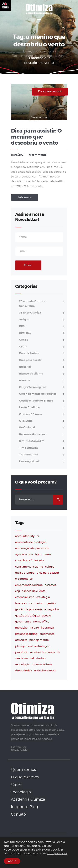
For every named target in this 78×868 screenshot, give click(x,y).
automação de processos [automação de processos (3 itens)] (32, 548)
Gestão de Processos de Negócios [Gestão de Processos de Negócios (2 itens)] (37, 609)
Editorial (25, 367)
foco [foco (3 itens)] (32, 603)
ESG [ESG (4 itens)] (17, 591)
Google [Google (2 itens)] (46, 616)
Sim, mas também (32, 441)
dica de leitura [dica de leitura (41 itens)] (25, 573)
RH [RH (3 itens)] (58, 652)
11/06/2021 (18, 155)
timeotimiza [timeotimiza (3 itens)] (24, 671)
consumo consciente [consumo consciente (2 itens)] (29, 567)
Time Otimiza (28, 448)
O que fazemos (25, 777)
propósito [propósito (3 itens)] (22, 652)
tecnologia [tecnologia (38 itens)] (22, 665)
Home (26, 51)
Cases (16, 785)
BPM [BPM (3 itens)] (38, 555)
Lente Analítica (29, 407)
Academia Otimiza (28, 800)
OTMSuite (26, 421)
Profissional (27, 428)
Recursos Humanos (32, 435)
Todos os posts (44, 51)
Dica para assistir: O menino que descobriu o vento (36, 137)
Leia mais (24, 198)
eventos (24, 380)
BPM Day (25, 333)
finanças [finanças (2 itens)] (21, 603)
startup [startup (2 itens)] (41, 658)
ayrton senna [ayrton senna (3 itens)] (24, 555)
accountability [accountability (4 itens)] (25, 536)
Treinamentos (29, 455)
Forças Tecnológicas (33, 387)
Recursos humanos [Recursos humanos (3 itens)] (42, 652)
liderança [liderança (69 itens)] (47, 628)
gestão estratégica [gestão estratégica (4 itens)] (27, 616)
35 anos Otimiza (30, 313)
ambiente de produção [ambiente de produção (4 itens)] (31, 542)
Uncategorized (29, 462)
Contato (18, 815)
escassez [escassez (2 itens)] (51, 585)
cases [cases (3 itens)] (47, 555)
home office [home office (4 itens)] (41, 622)
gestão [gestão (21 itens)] (51, 603)
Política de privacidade (19, 748)
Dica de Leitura (29, 353)
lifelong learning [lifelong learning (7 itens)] (26, 634)
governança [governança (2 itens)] (23, 622)
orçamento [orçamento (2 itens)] (47, 634)
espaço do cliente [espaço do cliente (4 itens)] (34, 591)
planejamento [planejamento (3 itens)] (39, 640)
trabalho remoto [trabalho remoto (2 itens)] (45, 671)
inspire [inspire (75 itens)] (34, 628)
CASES (24, 340)
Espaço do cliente (31, 374)
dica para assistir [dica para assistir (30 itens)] (48, 573)
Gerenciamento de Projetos (38, 394)
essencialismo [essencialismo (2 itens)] (25, 597)
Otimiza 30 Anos (30, 414)
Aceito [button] (12, 861)
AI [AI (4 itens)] (38, 536)
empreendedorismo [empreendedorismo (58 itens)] (29, 585)
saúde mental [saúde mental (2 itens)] (25, 658)
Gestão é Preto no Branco (36, 401)
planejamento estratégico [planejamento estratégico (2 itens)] (33, 646)
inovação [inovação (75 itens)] (21, 628)
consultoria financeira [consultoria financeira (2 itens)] (30, 561)
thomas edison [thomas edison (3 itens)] (42, 665)
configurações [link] (57, 853)
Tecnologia (21, 792)
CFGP (23, 347)
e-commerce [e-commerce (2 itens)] (24, 579)
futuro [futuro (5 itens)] (40, 603)
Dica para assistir (50, 92)
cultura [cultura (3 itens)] (50, 567)
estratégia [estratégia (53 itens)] (43, 597)
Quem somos (23, 770)
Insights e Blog (24, 807)
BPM (22, 326)
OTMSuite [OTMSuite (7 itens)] (21, 640)
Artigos (24, 320)
